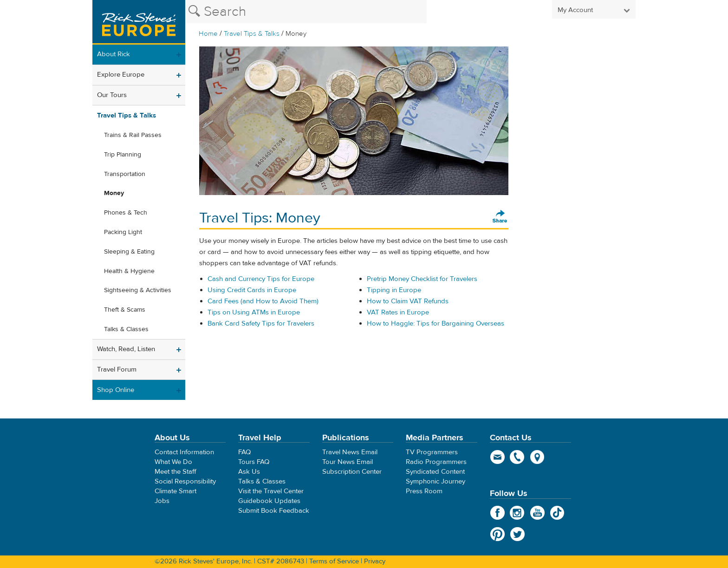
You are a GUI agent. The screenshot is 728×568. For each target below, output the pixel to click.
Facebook (497, 513)
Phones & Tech (126, 213)
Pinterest (497, 534)
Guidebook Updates (269, 501)
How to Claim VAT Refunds (408, 301)
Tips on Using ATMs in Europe (254, 312)
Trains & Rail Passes (133, 135)
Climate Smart (175, 491)
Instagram (517, 513)
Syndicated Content (435, 472)
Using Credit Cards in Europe (252, 290)
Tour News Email (348, 462)
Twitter (517, 534)
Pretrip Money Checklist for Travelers (422, 279)
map (537, 457)
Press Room (424, 491)
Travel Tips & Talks (252, 34)
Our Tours (112, 95)
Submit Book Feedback (274, 511)
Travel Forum (117, 369)
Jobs (162, 501)
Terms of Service (334, 561)
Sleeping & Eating (129, 252)
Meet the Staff (175, 472)
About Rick (114, 54)
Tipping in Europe (394, 290)
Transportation (125, 174)
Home (208, 34)
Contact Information (184, 452)
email (497, 457)
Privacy (375, 561)
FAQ (244, 452)
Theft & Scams (125, 310)
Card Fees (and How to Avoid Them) (263, 301)
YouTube (537, 513)
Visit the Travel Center (271, 491)
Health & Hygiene (129, 271)
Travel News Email (350, 452)
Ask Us (249, 472)
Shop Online (116, 390)
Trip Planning (123, 155)
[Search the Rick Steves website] (306, 12)
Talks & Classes (126, 329)
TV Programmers (432, 452)
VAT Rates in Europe (398, 312)
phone (517, 457)
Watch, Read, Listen (126, 349)
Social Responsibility (185, 481)
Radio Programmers (436, 462)
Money (114, 193)
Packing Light (123, 232)
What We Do (173, 462)
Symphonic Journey (435, 481)
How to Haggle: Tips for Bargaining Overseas (435, 323)
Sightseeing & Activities (138, 290)
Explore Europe (121, 75)
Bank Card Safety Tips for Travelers (261, 323)
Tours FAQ (254, 462)
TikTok (557, 513)
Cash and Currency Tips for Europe (261, 279)
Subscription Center (352, 472)
